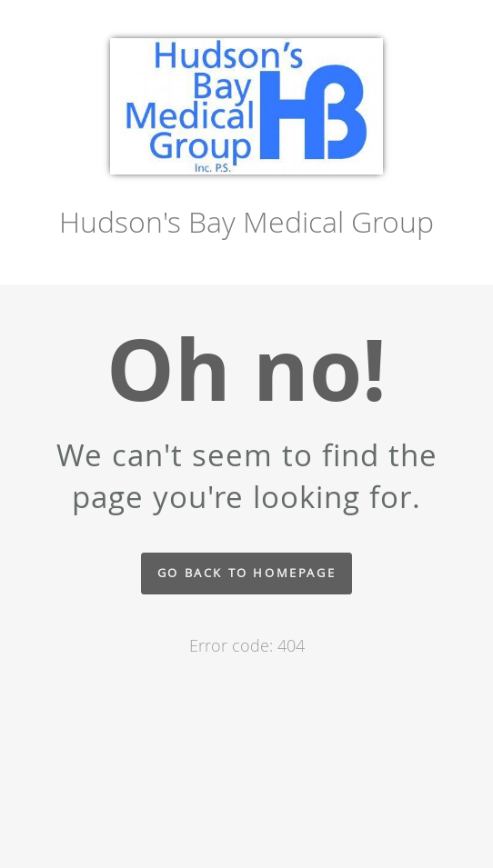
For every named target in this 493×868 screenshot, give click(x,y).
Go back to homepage (246, 573)
